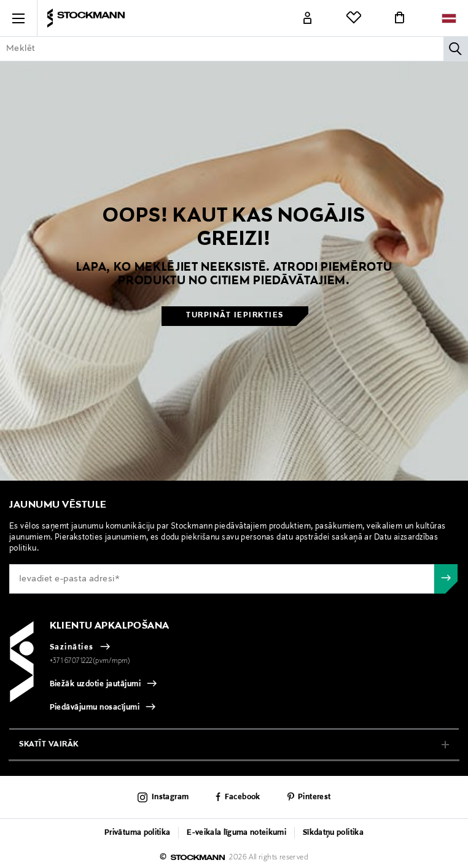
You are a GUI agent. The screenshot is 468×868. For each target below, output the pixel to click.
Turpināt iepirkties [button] (235, 316)
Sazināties (72, 648)
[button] (18, 18)
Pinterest (314, 797)
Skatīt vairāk (49, 744)
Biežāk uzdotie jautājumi (96, 684)
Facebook (243, 797)
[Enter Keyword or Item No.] (234, 48)
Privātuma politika (137, 833)
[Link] (308, 18)
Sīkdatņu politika (333, 833)
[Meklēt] (456, 48)
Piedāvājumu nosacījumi (95, 708)
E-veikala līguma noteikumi (236, 833)
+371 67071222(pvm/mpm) (90, 661)
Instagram (170, 797)
